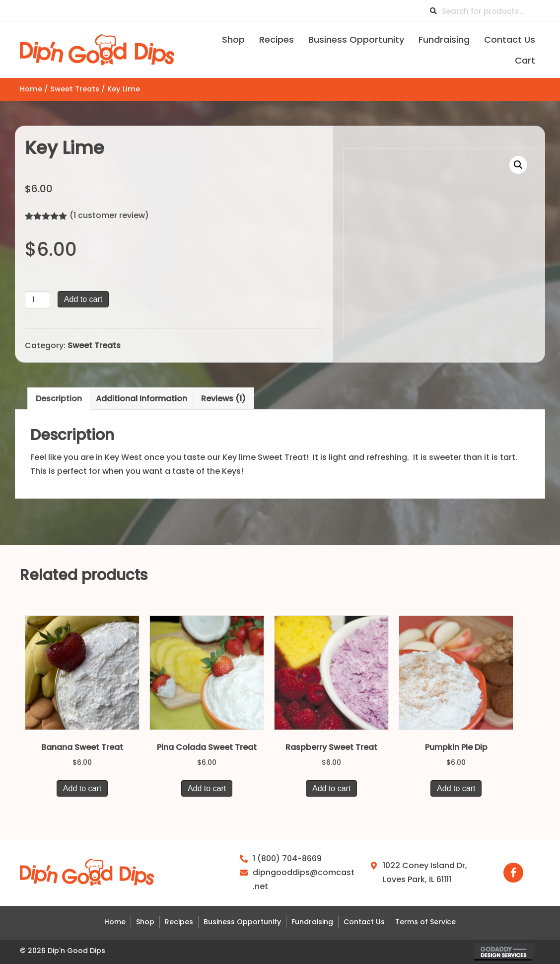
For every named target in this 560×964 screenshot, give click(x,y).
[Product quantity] (37, 300)
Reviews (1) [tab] (223, 399)
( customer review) (109, 215)
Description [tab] (59, 399)
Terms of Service (425, 922)
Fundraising (312, 922)
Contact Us (364, 922)
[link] (233, 38)
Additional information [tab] (141, 399)
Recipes (179, 922)
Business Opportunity (242, 922)
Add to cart (83, 299)
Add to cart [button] (82, 788)
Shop (145, 922)
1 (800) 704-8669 (287, 858)
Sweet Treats (75, 89)
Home (31, 89)
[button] (518, 165)
